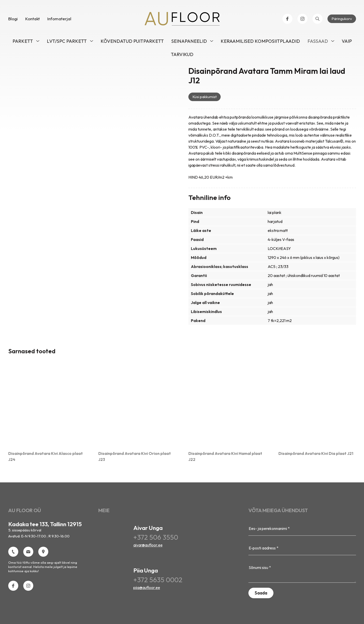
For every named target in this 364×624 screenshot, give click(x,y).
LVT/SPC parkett (67, 42)
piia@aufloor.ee (147, 589)
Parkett (23, 42)
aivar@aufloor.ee (148, 546)
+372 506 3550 (156, 539)
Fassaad (318, 42)
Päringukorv (342, 20)
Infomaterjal (59, 20)
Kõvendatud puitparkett (132, 42)
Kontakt (33, 20)
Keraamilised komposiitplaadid (260, 42)
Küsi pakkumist (205, 98)
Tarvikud (182, 56)
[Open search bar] (317, 20)
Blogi (13, 20)
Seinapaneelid (189, 42)
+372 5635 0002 (158, 581)
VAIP (347, 42)
